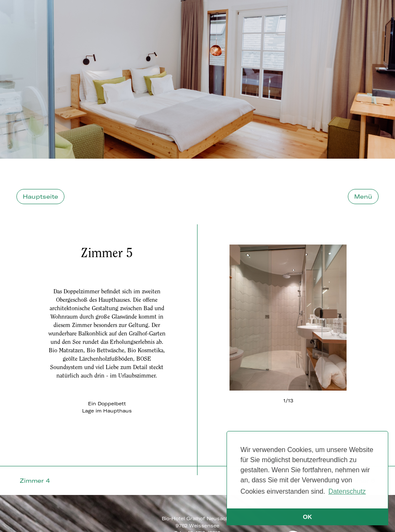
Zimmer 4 (35, 476)
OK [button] (307, 517)
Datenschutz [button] (347, 491)
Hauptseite (40, 192)
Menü (363, 192)
